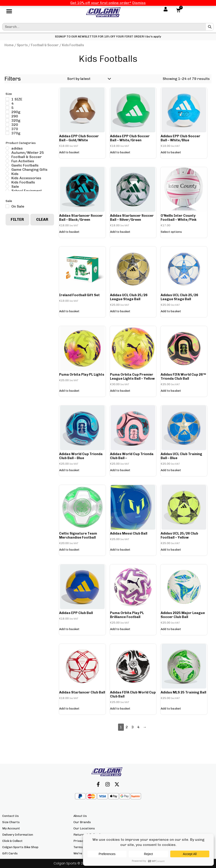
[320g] (7, 120)
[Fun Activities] (7, 161)
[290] (7, 116)
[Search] (210, 27)
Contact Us (10, 816)
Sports (22, 45)
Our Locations (84, 828)
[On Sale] (7, 206)
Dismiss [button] (139, 3)
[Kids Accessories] (7, 178)
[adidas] (7, 148)
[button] (9, 12)
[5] (7, 108)
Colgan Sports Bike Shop (20, 847)
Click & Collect (12, 841)
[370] (7, 129)
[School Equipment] (7, 191)
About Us (80, 816)
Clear (42, 219)
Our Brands (82, 822)
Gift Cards (10, 853)
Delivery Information (18, 835)
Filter (17, 219)
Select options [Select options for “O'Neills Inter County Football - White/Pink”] (171, 232)
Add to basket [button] (69, 152)
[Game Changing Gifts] (7, 169)
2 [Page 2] (127, 727)
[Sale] (7, 186)
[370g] (7, 133)
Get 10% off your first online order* (101, 3)
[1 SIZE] (7, 99)
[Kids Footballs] (7, 182)
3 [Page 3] (133, 727)
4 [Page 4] (138, 727)
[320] (7, 125)
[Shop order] (88, 79)
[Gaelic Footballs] (7, 165)
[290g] (7, 112)
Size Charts (11, 822)
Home (9, 45)
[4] (7, 103)
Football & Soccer (45, 45)
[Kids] (7, 174)
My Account (11, 828)
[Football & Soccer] (7, 157)
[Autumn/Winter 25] (7, 152)
